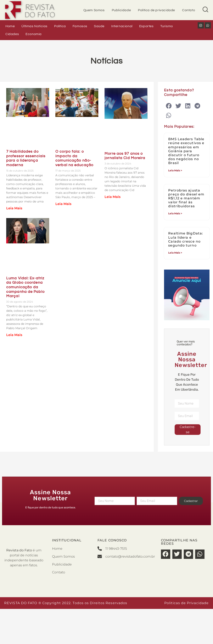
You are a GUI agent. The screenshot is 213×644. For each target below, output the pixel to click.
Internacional (122, 26)
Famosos (80, 26)
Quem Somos (94, 10)
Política (60, 26)
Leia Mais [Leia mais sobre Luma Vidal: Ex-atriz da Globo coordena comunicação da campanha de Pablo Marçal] (14, 335)
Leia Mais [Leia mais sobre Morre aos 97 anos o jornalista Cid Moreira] (113, 197)
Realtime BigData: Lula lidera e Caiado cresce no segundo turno (186, 239)
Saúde (99, 26)
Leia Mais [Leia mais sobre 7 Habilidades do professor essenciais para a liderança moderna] (14, 208)
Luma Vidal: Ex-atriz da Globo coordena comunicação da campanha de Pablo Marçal (26, 287)
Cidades (12, 34)
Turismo (167, 26)
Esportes (146, 26)
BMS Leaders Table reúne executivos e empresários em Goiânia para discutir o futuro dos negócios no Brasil (186, 151)
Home (10, 26)
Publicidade (121, 10)
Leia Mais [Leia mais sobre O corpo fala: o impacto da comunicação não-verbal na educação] (63, 204)
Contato (189, 10)
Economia (34, 34)
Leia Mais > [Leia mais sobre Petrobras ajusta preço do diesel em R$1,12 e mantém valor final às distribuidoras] (175, 213)
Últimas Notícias (34, 26)
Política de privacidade (156, 10)
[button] (169, 106)
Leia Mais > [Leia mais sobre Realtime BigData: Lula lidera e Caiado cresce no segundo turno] (175, 253)
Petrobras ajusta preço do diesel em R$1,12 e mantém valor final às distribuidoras (186, 198)
